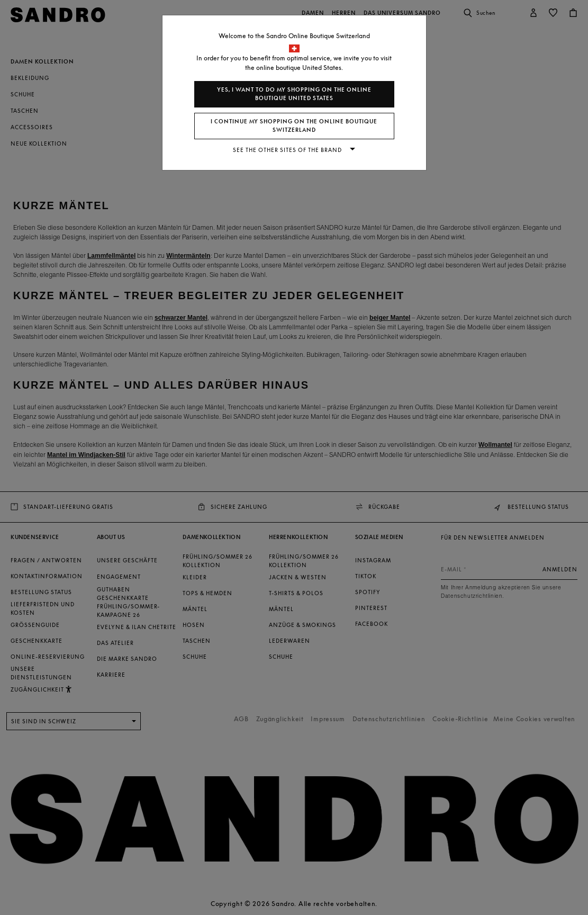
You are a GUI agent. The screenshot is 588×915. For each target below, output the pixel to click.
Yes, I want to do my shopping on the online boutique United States (294, 94)
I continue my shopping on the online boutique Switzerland (294, 126)
